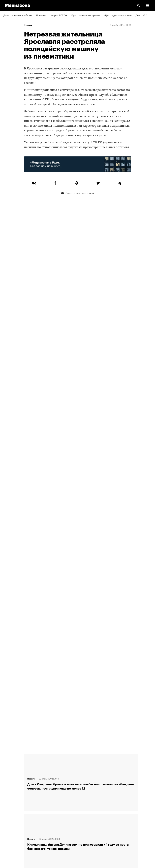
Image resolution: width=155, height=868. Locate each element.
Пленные (41, 15)
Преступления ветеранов (86, 15)
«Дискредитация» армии (118, 15)
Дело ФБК (141, 15)
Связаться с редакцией (77, 193)
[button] (147, 6)
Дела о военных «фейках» (18, 15)
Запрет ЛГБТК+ (59, 15)
